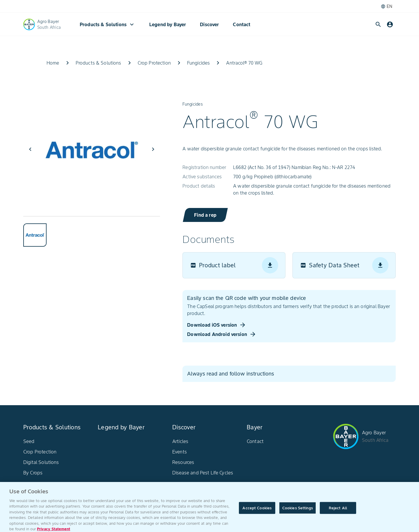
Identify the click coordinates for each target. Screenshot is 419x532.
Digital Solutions (41, 462)
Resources (183, 462)
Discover (209, 24)
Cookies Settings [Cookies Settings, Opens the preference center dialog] (298, 511)
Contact (242, 24)
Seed (29, 441)
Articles (180, 441)
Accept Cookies (257, 511)
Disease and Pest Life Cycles (203, 473)
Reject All (338, 511)
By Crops (33, 473)
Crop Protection (40, 452)
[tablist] (92, 231)
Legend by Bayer (168, 24)
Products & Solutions (108, 24)
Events (180, 452)
